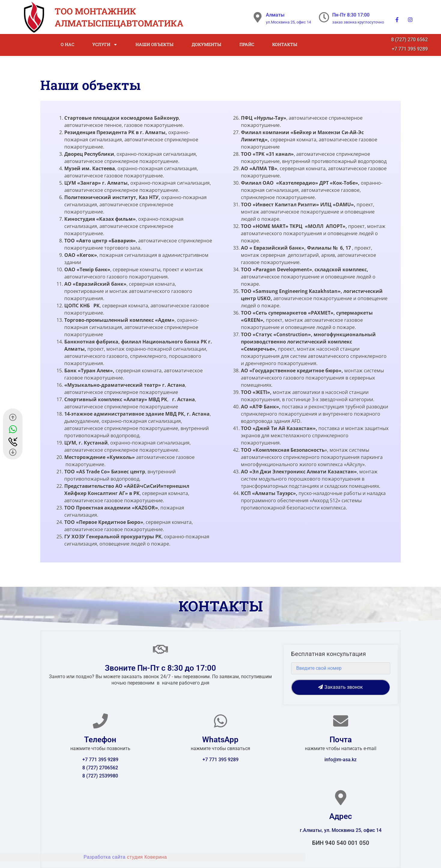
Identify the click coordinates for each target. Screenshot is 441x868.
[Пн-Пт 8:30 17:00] (324, 17)
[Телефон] (100, 721)
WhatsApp (220, 740)
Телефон (100, 740)
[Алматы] (258, 17)
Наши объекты (155, 44)
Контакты (285, 44)
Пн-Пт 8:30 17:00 (351, 15)
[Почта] (341, 721)
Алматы (275, 15)
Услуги (105, 45)
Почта (341, 740)
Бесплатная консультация (328, 654)
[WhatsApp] (221, 721)
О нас (67, 44)
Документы (207, 44)
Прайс (247, 44)
